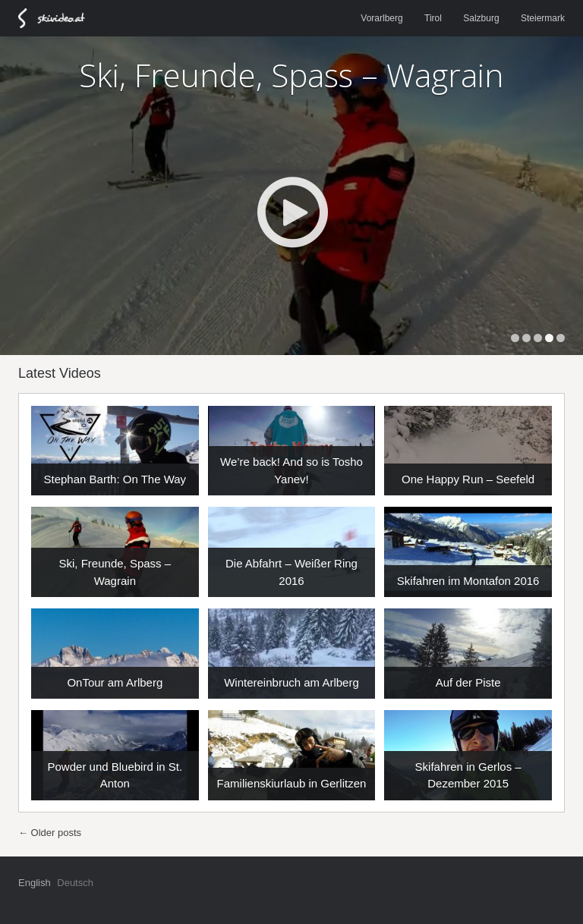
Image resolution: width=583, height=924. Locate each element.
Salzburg (481, 18)
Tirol (433, 18)
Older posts (50, 833)
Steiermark (543, 18)
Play (292, 212)
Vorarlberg (381, 18)
